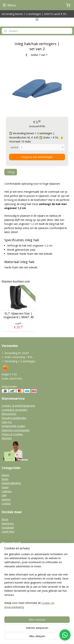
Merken (6, 499)
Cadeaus (7, 491)
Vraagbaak (8, 527)
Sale (4, 495)
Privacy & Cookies (12, 434)
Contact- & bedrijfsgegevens (18, 406)
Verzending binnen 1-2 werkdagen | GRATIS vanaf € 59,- (35, 14)
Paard (5, 487)
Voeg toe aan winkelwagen (37, 157)
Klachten (7, 438)
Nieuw (5, 475)
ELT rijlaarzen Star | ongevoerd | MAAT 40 (19, 315)
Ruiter (5, 479)
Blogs (5, 519)
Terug (11, 172)
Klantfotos (8, 523)
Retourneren (9, 414)
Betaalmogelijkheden (14, 418)
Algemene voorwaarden (16, 430)
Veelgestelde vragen (13, 426)
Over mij (7, 422)
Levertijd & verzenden (14, 410)
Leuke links (8, 531)
